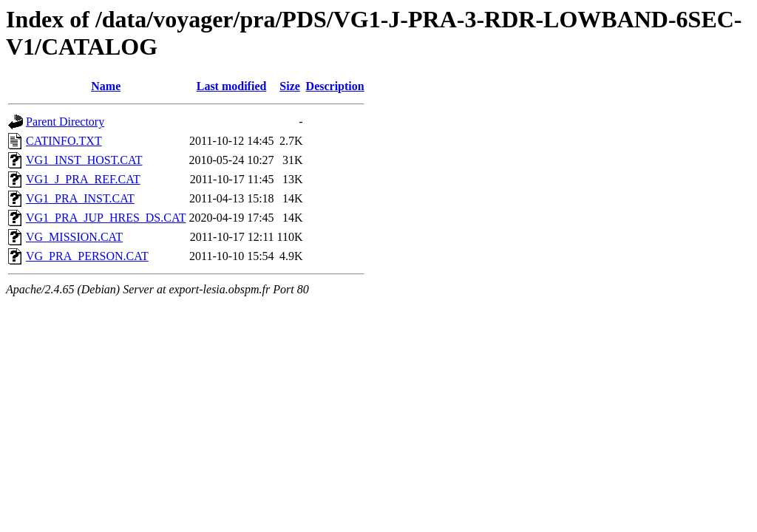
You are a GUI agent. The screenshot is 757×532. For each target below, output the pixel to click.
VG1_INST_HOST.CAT (84, 160)
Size (290, 86)
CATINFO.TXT (64, 141)
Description (335, 86)
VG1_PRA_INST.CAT (80, 198)
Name (106, 86)
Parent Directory (65, 122)
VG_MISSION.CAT (74, 237)
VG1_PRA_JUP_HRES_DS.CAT (106, 218)
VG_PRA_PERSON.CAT (87, 256)
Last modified (232, 86)
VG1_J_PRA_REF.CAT (83, 179)
